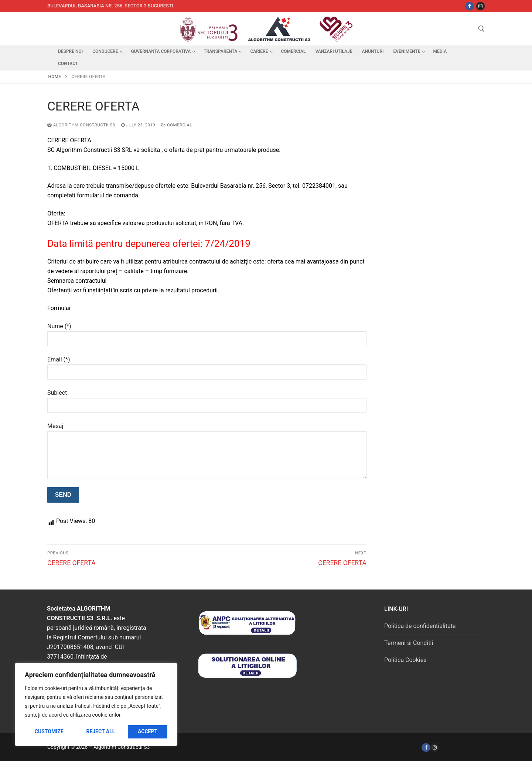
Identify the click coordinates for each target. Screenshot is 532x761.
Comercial (177, 125)
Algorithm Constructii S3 (81, 125)
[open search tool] (481, 29)
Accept (148, 731)
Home (55, 77)
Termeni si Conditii (409, 643)
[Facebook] (426, 748)
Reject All (100, 731)
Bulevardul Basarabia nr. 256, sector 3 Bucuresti (110, 6)
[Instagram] (480, 6)
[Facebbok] (469, 6)
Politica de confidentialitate (420, 626)
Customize (49, 731)
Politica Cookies (405, 660)
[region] (96, 704)
